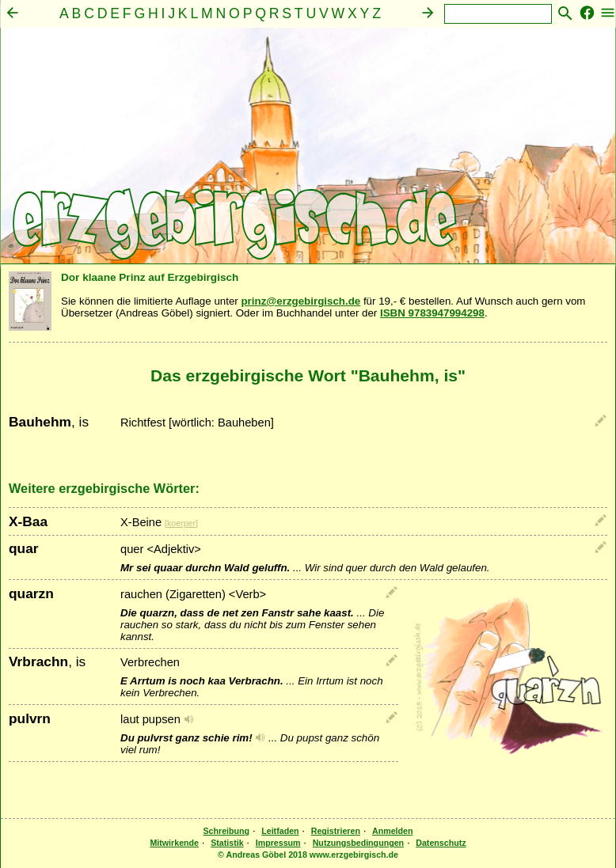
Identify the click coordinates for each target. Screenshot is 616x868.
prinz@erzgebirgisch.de (300, 301)
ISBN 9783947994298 (432, 313)
